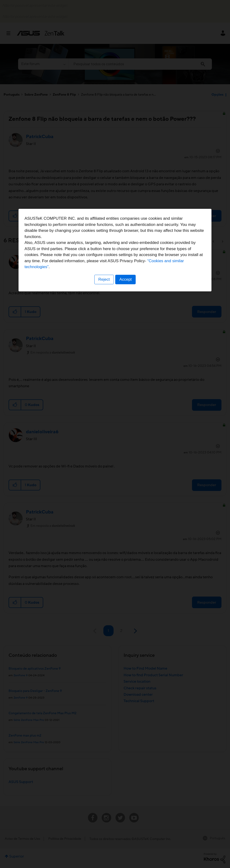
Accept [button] (126, 464)
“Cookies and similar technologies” (129, 451)
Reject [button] (104, 464)
